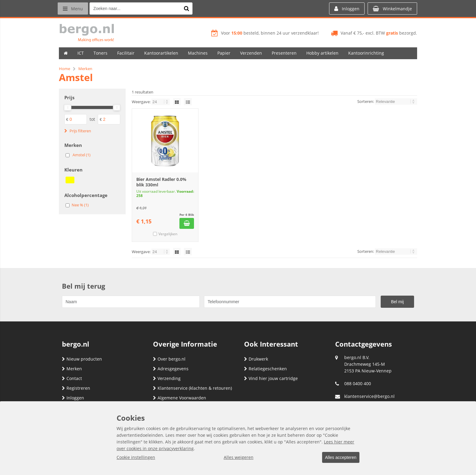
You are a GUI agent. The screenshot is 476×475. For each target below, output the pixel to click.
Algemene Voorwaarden (180, 398)
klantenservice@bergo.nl (369, 396)
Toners (100, 53)
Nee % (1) (80, 205)
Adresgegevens (171, 369)
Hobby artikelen (322, 53)
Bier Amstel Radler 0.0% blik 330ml (161, 182)
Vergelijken (168, 234)
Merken (72, 369)
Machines (198, 53)
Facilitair (126, 53)
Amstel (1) (82, 155)
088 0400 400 (358, 383)
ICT (81, 53)
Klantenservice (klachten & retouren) (192, 388)
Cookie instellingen (136, 458)
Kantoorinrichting (366, 53)
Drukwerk (256, 359)
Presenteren (284, 53)
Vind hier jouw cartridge (271, 378)
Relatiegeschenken (265, 369)
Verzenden (251, 53)
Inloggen (73, 398)
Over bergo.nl (169, 359)
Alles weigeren (236, 458)
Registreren (76, 388)
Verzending (167, 378)
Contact (72, 378)
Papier (224, 53)
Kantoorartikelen (161, 53)
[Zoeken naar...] (189, 8)
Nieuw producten (82, 359)
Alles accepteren (338, 458)
